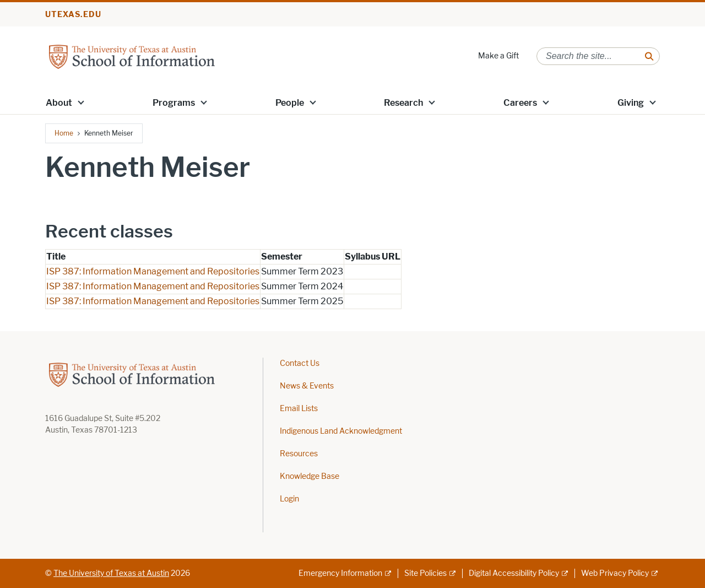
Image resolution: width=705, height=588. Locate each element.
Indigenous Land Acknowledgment (341, 431)
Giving (631, 103)
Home (64, 133)
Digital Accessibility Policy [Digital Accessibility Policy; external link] (514, 573)
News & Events (307, 386)
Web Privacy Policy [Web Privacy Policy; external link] (615, 573)
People (290, 103)
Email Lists (299, 409)
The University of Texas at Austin (111, 573)
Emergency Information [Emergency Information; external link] (340, 573)
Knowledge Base (310, 476)
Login (289, 499)
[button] (81, 102)
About (59, 103)
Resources (299, 454)
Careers (520, 103)
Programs (174, 103)
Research (403, 103)
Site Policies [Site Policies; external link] (425, 573)
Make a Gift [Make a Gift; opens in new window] (498, 56)
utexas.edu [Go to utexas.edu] (73, 15)
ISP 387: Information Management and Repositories (153, 271)
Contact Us (300, 363)
